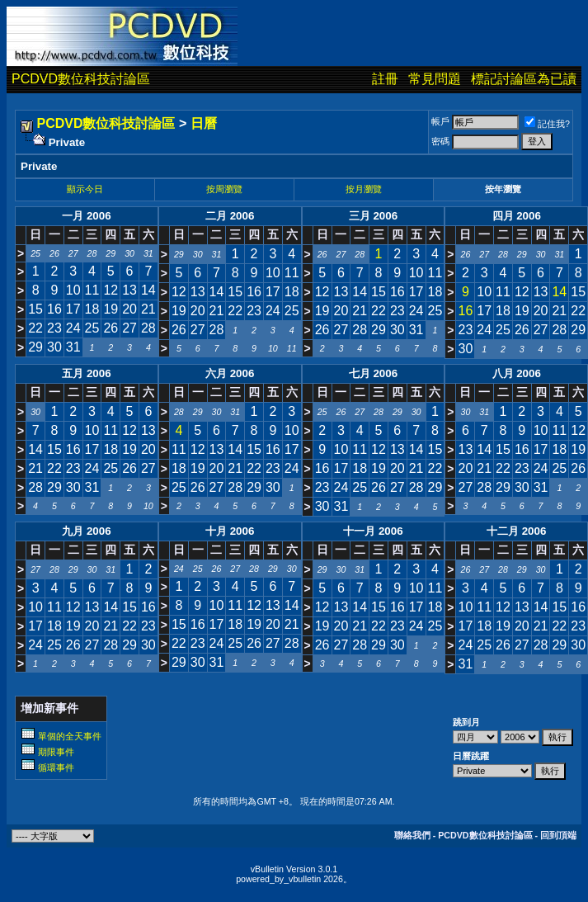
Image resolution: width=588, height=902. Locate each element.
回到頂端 (558, 835)
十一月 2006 (373, 531)
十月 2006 (230, 531)
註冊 (385, 79)
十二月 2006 (516, 531)
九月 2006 (86, 531)
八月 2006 (517, 373)
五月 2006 (86, 373)
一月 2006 (86, 216)
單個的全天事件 (70, 736)
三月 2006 (373, 216)
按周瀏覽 (224, 189)
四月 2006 (517, 216)
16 (465, 311)
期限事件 (56, 752)
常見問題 (435, 79)
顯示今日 (85, 189)
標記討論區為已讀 (524, 79)
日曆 (204, 123)
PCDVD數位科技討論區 (81, 79)
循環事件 (56, 767)
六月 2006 (230, 373)
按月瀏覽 (364, 189)
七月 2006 (373, 373)
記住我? (547, 124)
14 (559, 292)
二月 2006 (230, 216)
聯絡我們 (412, 835)
